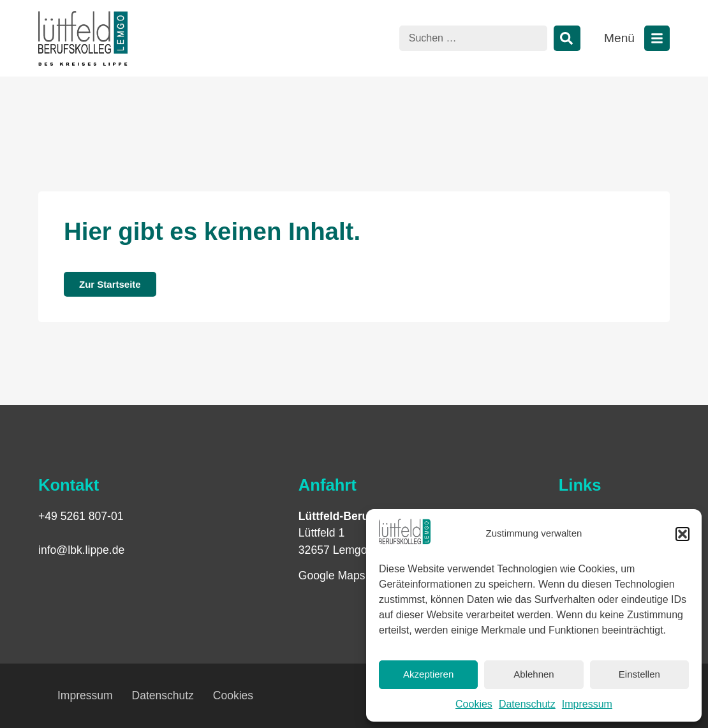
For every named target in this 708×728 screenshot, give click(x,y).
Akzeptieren (428, 674)
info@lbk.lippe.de (81, 550)
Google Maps (332, 576)
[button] (682, 534)
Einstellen (639, 674)
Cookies (474, 704)
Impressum (587, 704)
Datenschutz (527, 704)
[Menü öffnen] (657, 38)
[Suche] (567, 38)
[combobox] (473, 38)
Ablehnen (534, 674)
